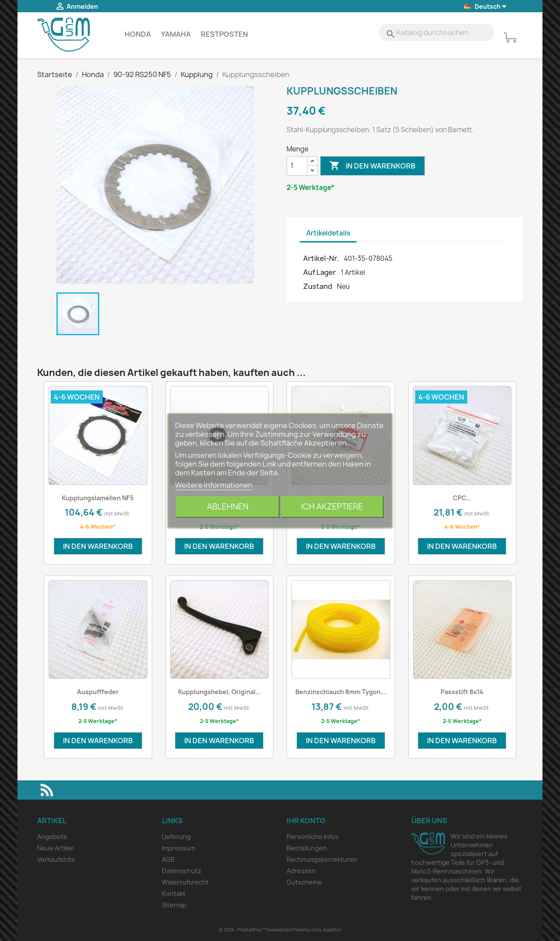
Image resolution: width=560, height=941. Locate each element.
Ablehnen (228, 507)
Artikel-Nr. (321, 258)
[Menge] (297, 166)
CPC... (462, 498)
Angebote (52, 837)
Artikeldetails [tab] (328, 233)
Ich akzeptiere (332, 507)
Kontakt (174, 894)
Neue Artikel (55, 848)
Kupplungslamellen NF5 (98, 498)
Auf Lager (320, 272)
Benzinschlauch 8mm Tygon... (341, 692)
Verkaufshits (56, 859)
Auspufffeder (98, 692)
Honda (138, 34)
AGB (168, 859)
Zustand (318, 286)
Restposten (224, 34)
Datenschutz (182, 871)
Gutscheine (304, 882)
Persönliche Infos (313, 837)
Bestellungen (307, 848)
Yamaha (176, 34)
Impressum (178, 848)
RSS (47, 790)
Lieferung (176, 837)
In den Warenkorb (373, 166)
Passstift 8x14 (462, 692)
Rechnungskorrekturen (322, 859)
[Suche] (437, 32)
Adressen (301, 871)
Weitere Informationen (214, 485)
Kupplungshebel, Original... (219, 692)
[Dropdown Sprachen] (486, 7)
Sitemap (174, 905)
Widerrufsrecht (185, 882)
